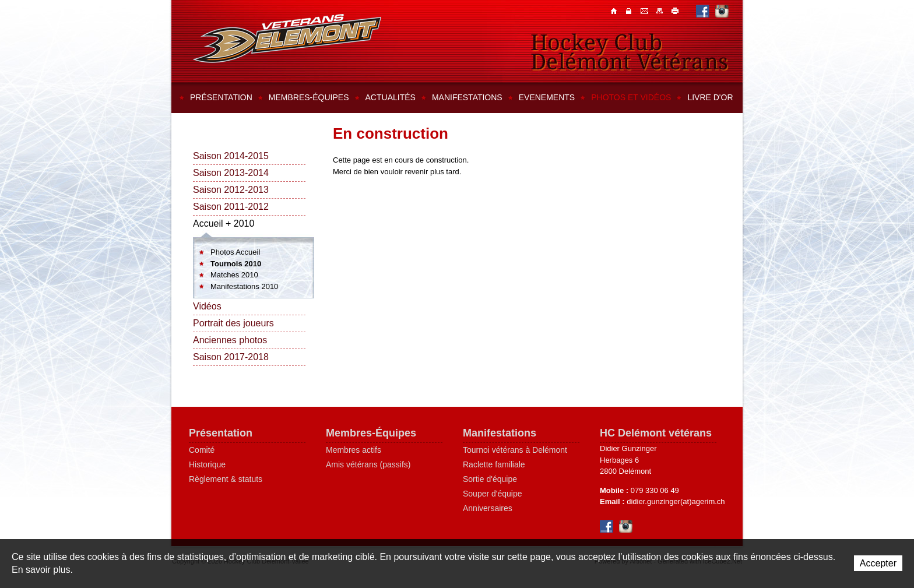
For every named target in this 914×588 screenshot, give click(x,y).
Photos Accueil (235, 252)
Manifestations (467, 97)
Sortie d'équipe (490, 479)
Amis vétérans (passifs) (368, 464)
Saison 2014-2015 (231, 156)
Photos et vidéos (631, 97)
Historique (207, 464)
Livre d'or (710, 97)
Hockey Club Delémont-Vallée (287, 38)
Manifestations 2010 (244, 286)
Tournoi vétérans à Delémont (515, 450)
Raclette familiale (494, 464)
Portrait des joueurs (233, 323)
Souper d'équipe (493, 494)
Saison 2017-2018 (231, 357)
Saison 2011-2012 (231, 207)
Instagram (722, 11)
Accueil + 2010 (224, 223)
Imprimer (676, 10)
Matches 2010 (234, 275)
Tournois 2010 (236, 264)
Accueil (615, 10)
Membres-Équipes (371, 433)
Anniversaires (488, 508)
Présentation (221, 97)
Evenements (547, 97)
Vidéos (207, 306)
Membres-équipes (309, 97)
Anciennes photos (230, 340)
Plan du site (660, 10)
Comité (202, 450)
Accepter (878, 563)
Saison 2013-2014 (231, 173)
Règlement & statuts (226, 479)
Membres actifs (354, 450)
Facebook (703, 11)
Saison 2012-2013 (231, 190)
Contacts (630, 10)
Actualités (391, 97)
